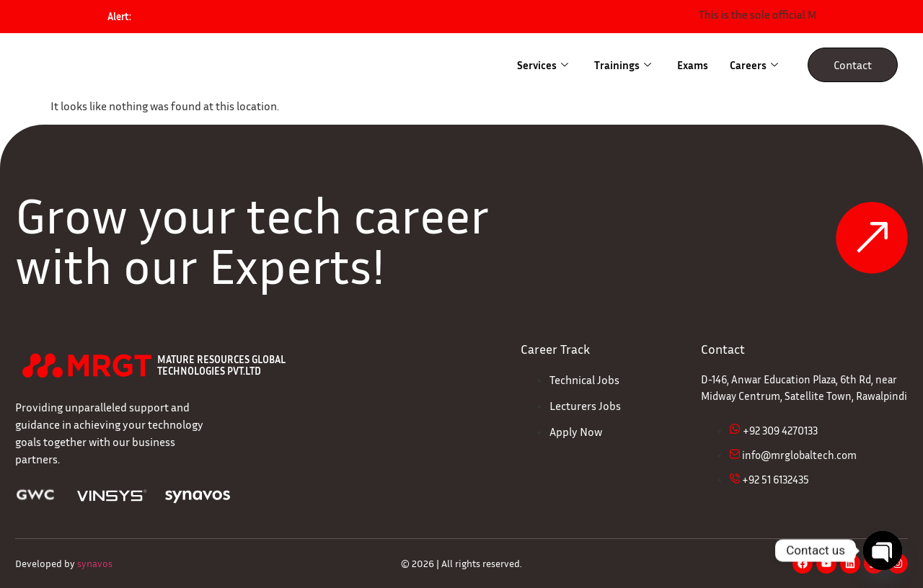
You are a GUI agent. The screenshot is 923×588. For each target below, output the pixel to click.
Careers (754, 65)
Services (543, 65)
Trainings (623, 65)
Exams (693, 65)
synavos (95, 563)
